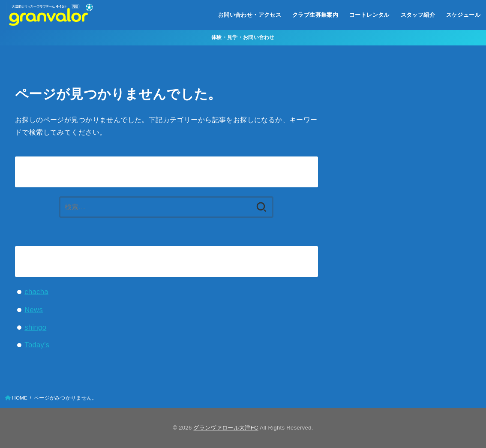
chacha (36, 292)
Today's (37, 345)
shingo (35, 327)
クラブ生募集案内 (315, 15)
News (34, 310)
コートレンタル (369, 15)
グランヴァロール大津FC (226, 428)
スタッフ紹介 (418, 15)
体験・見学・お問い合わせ (243, 37)
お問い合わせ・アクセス (250, 15)
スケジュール (463, 15)
